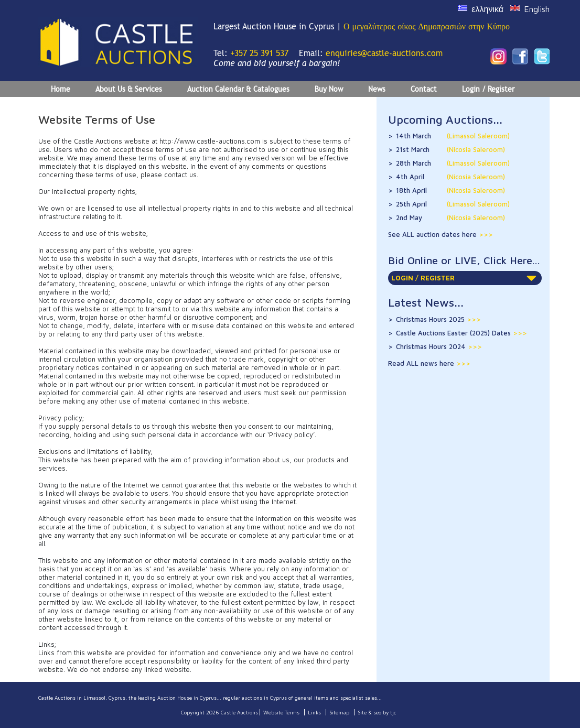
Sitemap (339, 712)
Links (314, 712)
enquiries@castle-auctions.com (384, 53)
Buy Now (329, 89)
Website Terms (281, 712)
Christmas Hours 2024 (439, 346)
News (377, 89)
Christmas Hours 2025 (438, 319)
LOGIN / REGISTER (464, 278)
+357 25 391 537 (259, 53)
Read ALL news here (422, 363)
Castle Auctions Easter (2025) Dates (461, 333)
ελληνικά (487, 9)
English (537, 9)
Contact (424, 89)
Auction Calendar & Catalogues (238, 89)
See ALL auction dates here (433, 234)
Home (61, 89)
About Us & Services (129, 89)
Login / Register (488, 89)
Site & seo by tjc (377, 712)
